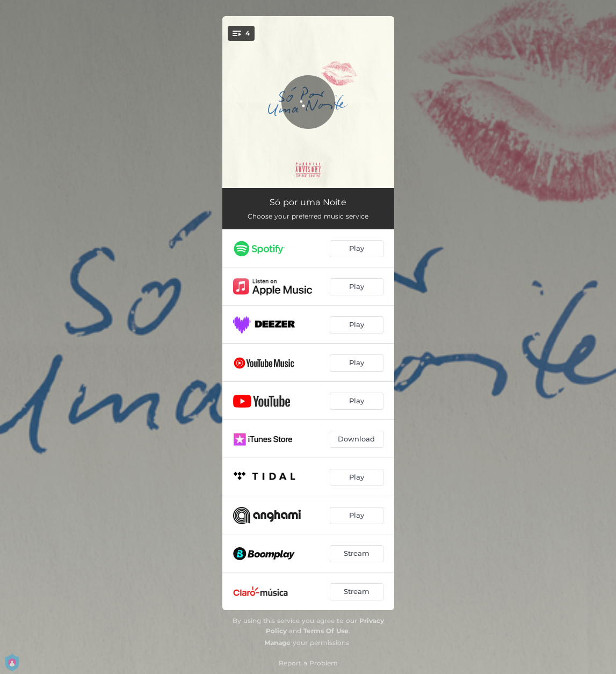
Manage (277, 643)
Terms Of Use (326, 631)
